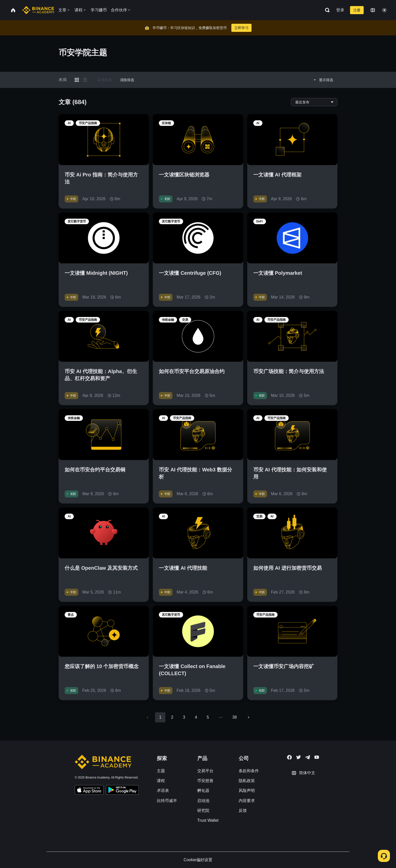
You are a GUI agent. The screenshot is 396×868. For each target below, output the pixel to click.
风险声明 (247, 791)
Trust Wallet (208, 820)
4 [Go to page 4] (196, 717)
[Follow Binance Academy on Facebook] (289, 757)
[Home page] (38, 10)
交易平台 (205, 771)
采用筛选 (104, 80)
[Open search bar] (326, 10)
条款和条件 (249, 771)
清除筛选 (127, 80)
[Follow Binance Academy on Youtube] (317, 757)
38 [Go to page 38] (235, 717)
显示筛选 (323, 80)
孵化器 (203, 791)
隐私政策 (247, 781)
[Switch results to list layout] (85, 80)
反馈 (243, 810)
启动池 (203, 801)
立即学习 (241, 28)
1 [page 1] (160, 717)
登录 (340, 10)
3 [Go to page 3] (184, 717)
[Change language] (373, 10)
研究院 (203, 810)
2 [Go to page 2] (172, 717)
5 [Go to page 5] (208, 717)
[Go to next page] (249, 717)
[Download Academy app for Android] (122, 791)
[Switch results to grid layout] (77, 80)
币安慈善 (205, 781)
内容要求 (247, 801)
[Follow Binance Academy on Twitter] (299, 757)
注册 (357, 10)
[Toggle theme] (384, 10)
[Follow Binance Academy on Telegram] (308, 757)
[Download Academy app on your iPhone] (89, 791)
